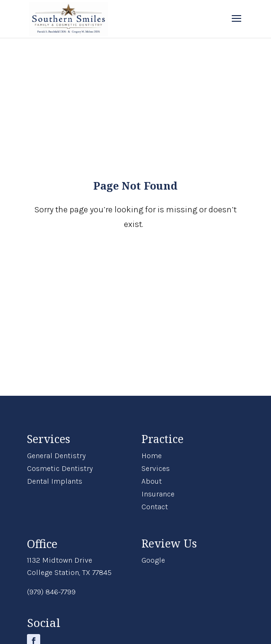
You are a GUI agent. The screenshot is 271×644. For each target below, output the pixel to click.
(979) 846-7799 (51, 592)
